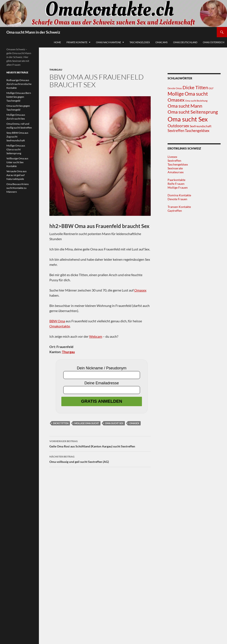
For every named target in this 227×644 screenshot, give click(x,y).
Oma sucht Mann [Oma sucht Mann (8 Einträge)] (185, 106)
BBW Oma (57, 321)
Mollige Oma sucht (87, 423)
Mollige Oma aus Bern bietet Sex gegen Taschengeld (19, 97)
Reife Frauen (176, 184)
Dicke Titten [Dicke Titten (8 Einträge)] (195, 87)
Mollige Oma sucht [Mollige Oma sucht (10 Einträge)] (188, 94)
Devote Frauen (177, 199)
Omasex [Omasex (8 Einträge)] (176, 100)
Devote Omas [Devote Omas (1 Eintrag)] (175, 88)
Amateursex (176, 172)
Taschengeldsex (140, 42)
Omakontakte (60, 326)
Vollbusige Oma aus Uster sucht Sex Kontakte (17, 162)
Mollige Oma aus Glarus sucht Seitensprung (16, 149)
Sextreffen (174, 161)
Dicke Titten (61, 423)
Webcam (96, 336)
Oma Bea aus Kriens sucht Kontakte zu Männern (18, 188)
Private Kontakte (77, 42)
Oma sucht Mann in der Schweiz (33, 32)
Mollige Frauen (178, 187)
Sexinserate (175, 168)
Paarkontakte (176, 180)
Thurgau (56, 70)
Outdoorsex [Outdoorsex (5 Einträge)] (178, 126)
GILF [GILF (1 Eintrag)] (211, 88)
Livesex (172, 157)
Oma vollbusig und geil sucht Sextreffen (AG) (100, 459)
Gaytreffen (175, 211)
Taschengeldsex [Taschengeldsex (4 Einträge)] (197, 131)
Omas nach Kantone (108, 42)
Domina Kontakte (179, 195)
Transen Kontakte (179, 207)
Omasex (140, 290)
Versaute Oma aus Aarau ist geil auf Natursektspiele (16, 175)
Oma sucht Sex (114, 423)
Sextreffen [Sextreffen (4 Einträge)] (176, 131)
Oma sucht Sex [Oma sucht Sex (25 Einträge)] (188, 119)
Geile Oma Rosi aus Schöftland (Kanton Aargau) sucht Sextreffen (100, 443)
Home (57, 42)
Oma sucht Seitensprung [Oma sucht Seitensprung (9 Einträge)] (193, 112)
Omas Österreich (214, 42)
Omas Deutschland (185, 42)
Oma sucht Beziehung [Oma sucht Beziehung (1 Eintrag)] (196, 101)
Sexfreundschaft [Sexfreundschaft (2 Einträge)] (201, 126)
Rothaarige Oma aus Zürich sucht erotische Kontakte (19, 84)
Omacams (161, 42)
